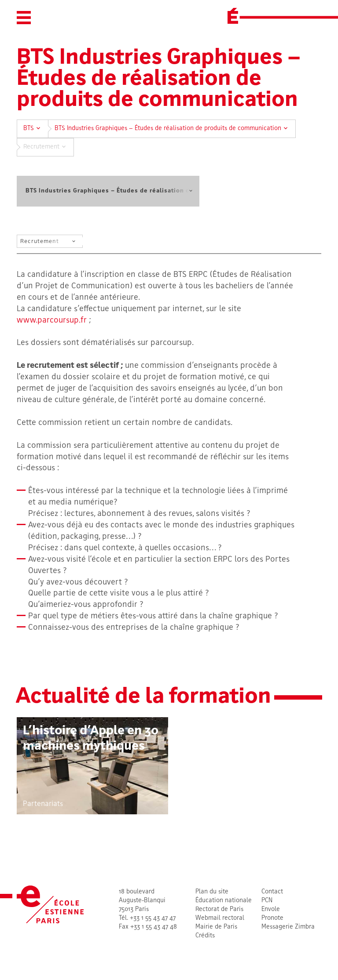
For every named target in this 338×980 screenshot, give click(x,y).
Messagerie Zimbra (288, 927)
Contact (272, 892)
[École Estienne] (233, 16)
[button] (24, 18)
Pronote (272, 918)
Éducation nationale (224, 901)
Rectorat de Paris (219, 909)
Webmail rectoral (220, 918)
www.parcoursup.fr (52, 321)
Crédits (205, 936)
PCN (267, 901)
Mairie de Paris (216, 927)
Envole (271, 909)
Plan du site (212, 892)
